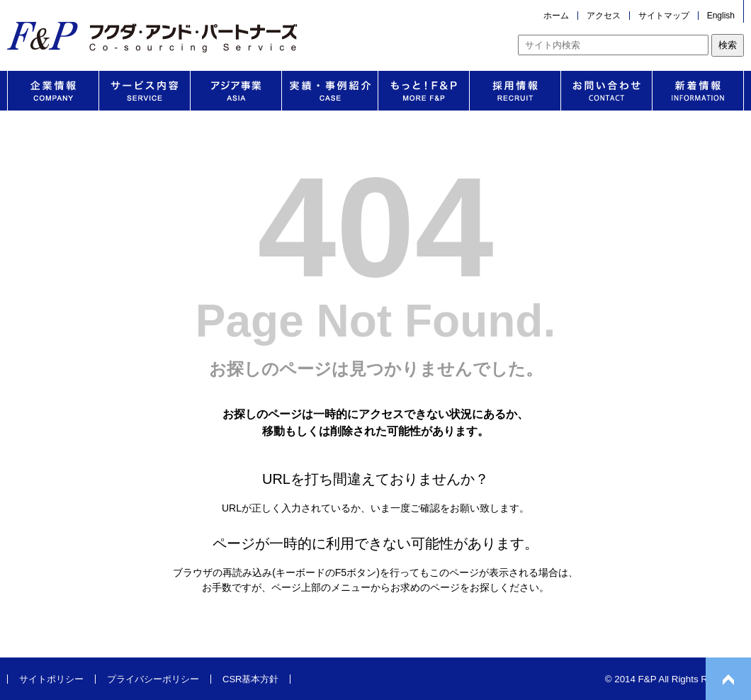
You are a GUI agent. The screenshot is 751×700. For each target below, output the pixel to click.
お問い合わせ (606, 91)
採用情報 (515, 91)
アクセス (604, 16)
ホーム (556, 16)
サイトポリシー (51, 679)
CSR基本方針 (250, 679)
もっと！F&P (424, 91)
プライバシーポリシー (153, 679)
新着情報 (698, 91)
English (721, 16)
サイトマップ (664, 16)
